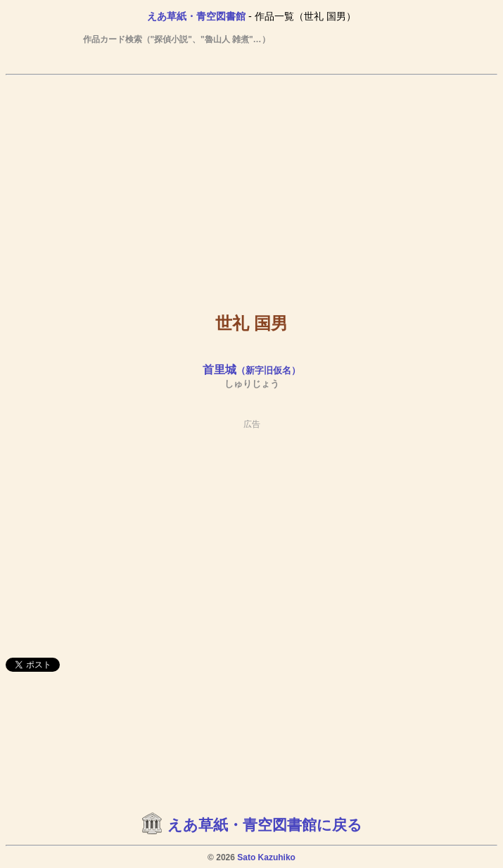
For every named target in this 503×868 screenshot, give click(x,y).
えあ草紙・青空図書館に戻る (265, 825)
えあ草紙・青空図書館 (196, 16)
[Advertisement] (252, 184)
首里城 (251, 370)
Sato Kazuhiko (266, 857)
